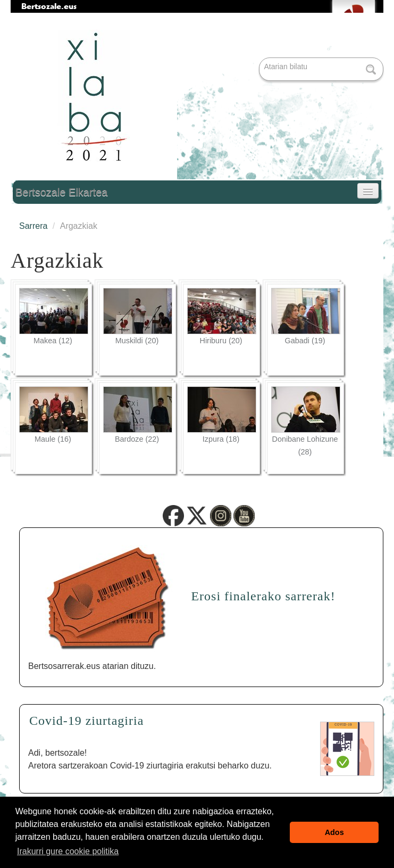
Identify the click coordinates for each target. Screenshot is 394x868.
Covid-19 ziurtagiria (86, 721)
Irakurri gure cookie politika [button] (68, 851)
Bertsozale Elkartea (61, 192)
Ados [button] (334, 832)
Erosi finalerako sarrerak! (263, 596)
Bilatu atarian (260, 58)
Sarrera (33, 226)
